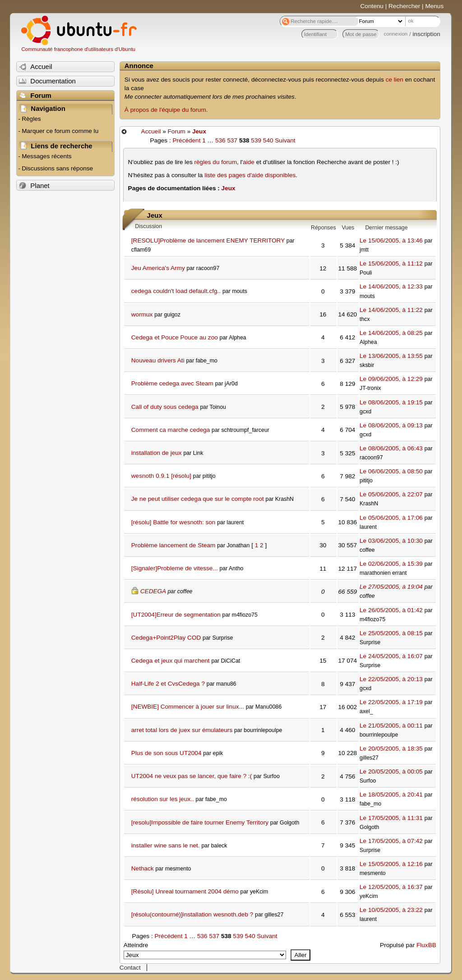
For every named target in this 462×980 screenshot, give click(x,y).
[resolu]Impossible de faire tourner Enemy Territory (200, 822)
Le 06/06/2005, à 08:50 (391, 471)
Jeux (199, 131)
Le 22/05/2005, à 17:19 (391, 702)
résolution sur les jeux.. (163, 799)
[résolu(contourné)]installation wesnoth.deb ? (192, 914)
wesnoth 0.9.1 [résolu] (161, 476)
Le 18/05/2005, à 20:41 (391, 795)
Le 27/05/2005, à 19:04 (391, 587)
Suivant (285, 140)
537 (232, 140)
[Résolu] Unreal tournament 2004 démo (185, 891)
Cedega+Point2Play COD (166, 638)
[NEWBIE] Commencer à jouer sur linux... (188, 707)
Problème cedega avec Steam (172, 383)
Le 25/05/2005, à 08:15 (391, 633)
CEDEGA (153, 591)
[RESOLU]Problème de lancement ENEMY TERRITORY (208, 240)
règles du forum (216, 162)
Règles (31, 119)
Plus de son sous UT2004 (166, 753)
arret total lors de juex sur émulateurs (182, 730)
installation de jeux (157, 453)
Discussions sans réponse (57, 168)
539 (256, 140)
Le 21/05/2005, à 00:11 (391, 726)
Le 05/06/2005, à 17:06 (391, 518)
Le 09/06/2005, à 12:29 (391, 379)
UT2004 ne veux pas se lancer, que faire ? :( (192, 776)
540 (268, 140)
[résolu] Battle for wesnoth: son (173, 522)
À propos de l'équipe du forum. (166, 110)
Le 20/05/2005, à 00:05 (391, 772)
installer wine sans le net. (166, 845)
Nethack (143, 868)
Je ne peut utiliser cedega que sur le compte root (198, 499)
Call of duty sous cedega (165, 407)
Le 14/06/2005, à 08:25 (391, 333)
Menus (434, 6)
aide (249, 162)
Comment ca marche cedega (171, 430)
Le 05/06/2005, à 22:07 (391, 494)
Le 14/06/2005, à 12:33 (391, 286)
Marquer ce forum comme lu (60, 131)
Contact (130, 968)
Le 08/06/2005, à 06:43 (391, 448)
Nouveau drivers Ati (158, 360)
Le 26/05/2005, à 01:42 (391, 610)
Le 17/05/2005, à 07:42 (391, 841)
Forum (177, 131)
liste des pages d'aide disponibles (250, 175)
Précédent (186, 140)
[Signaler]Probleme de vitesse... (175, 568)
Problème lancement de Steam (173, 545)
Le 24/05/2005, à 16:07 (391, 656)
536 (220, 140)
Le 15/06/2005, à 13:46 (391, 240)
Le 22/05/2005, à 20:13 (391, 679)
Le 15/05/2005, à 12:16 (391, 864)
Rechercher (404, 6)
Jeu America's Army (158, 268)
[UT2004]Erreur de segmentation (176, 615)
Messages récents (46, 156)
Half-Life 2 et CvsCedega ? (168, 684)
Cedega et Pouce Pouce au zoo (175, 337)
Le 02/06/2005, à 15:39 (391, 564)
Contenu (372, 6)
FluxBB (426, 945)
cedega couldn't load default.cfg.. (176, 291)
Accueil (151, 131)
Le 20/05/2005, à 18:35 (391, 749)
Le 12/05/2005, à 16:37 (391, 887)
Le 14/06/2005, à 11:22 (391, 310)
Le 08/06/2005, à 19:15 (391, 402)
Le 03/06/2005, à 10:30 (391, 541)
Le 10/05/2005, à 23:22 (391, 910)
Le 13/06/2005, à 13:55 (391, 356)
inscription (427, 34)
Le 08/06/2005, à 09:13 (391, 425)
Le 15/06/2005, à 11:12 (391, 263)
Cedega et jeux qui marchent (171, 661)
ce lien (395, 80)
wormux (142, 314)
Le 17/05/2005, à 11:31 (391, 818)
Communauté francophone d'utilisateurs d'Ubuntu (78, 49)
